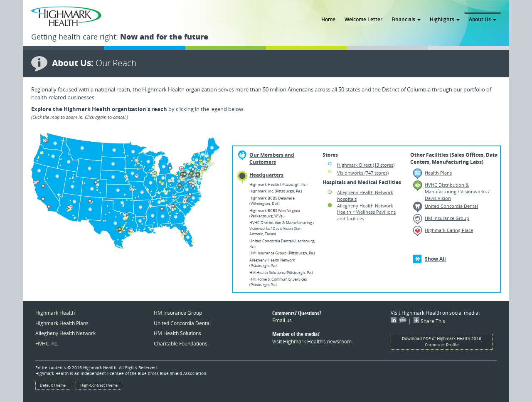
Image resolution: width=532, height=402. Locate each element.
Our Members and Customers (272, 158)
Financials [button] (406, 19)
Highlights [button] (445, 19)
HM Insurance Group (447, 218)
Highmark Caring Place (449, 230)
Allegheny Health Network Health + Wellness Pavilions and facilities (366, 212)
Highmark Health (55, 313)
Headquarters (266, 175)
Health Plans (438, 173)
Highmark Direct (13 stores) (366, 165)
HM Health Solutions (177, 333)
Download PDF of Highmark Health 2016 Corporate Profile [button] (442, 342)
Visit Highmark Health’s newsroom (312, 341)
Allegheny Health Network (65, 333)
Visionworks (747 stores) (363, 173)
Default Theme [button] (53, 385)
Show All (435, 259)
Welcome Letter (363, 19)
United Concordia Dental (451, 206)
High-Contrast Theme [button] (99, 385)
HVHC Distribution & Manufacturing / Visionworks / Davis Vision (457, 191)
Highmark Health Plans (62, 323)
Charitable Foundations (181, 343)
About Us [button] (483, 19)
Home (328, 19)
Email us (282, 320)
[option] (125, 191)
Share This (429, 321)
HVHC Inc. (47, 343)
